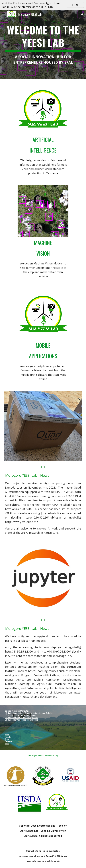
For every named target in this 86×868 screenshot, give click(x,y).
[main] (43, 44)
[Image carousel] (43, 211)
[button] (4, 14)
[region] (43, 5)
